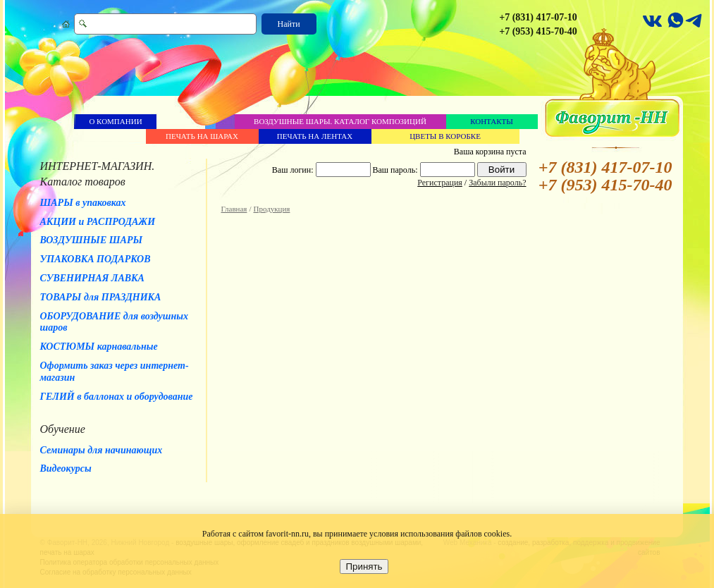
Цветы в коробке (445, 136)
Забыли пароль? (497, 183)
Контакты (492, 121)
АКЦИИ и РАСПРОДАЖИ (98, 222)
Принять (364, 566)
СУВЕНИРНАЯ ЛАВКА (92, 278)
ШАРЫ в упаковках (83, 203)
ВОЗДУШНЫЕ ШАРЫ (92, 240)
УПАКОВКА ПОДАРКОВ (96, 259)
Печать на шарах (202, 136)
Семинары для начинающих (101, 450)
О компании (115, 121)
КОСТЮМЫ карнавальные (99, 347)
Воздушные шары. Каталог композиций (340, 121)
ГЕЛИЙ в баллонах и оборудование (117, 397)
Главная (234, 209)
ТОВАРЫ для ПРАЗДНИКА (101, 297)
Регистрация (440, 183)
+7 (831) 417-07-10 (538, 17)
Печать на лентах (315, 136)
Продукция (272, 209)
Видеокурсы (66, 468)
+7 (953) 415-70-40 (538, 31)
